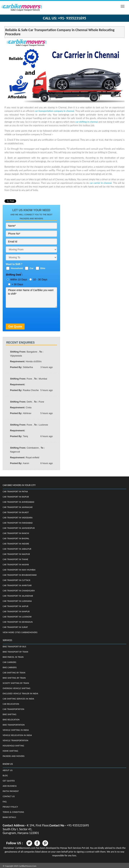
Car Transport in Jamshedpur (19, 528)
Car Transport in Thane (16, 559)
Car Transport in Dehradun (18, 622)
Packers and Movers (14, 756)
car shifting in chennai (87, 122)
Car (32, 268)
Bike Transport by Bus (14, 647)
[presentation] (33, 317)
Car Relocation (11, 704)
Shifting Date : (14, 275)
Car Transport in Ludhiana (17, 601)
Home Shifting (10, 751)
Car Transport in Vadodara (18, 518)
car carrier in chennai (101, 183)
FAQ (5, 802)
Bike (43, 268)
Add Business (10, 786)
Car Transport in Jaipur (16, 606)
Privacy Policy (10, 807)
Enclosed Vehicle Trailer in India (20, 694)
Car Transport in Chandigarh (19, 591)
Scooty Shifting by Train (16, 683)
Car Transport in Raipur (16, 497)
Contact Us (9, 796)
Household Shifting (13, 746)
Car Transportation (13, 709)
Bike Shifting (10, 714)
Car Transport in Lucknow (17, 617)
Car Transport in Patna (15, 492)
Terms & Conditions (13, 812)
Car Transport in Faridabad (18, 523)
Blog (5, 776)
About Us (8, 770)
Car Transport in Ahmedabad (18, 502)
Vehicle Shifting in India (16, 730)
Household (17, 268)
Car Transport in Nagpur (16, 554)
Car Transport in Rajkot (16, 512)
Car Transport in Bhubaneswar (20, 575)
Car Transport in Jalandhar (18, 596)
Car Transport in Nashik (16, 565)
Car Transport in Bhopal (16, 538)
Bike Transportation (14, 725)
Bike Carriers (10, 667)
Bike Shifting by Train (14, 678)
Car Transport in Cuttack (17, 580)
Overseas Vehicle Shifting (17, 688)
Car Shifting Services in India (18, 699)
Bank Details (9, 817)
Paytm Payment (11, 791)
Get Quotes (9, 781)
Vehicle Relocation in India (17, 735)
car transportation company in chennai (55, 111)
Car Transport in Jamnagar (18, 507)
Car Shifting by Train (14, 673)
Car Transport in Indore (16, 544)
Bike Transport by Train (15, 652)
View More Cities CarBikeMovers (20, 632)
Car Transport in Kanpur (16, 612)
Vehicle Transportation (16, 740)
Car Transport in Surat (15, 627)
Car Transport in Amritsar (17, 585)
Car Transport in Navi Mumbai (19, 570)
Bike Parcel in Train (13, 657)
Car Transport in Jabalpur (17, 549)
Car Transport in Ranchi (16, 533)
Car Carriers (10, 662)
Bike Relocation (11, 720)
